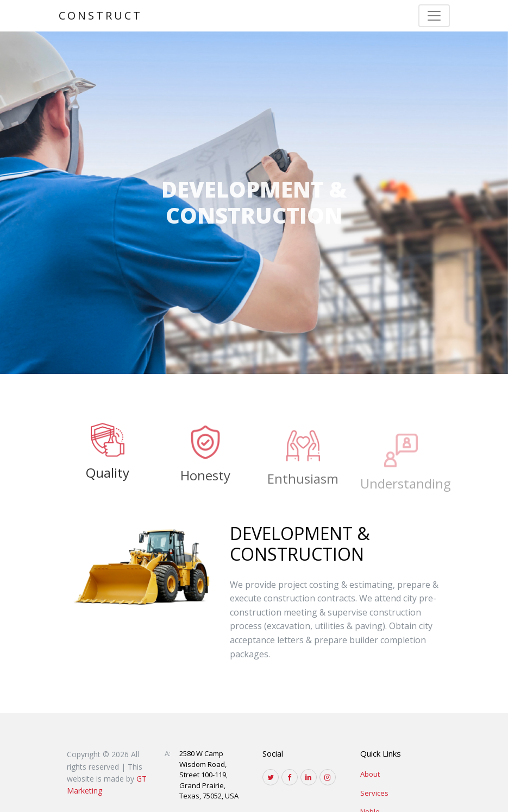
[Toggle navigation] (434, 16)
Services (374, 793)
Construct (101, 15)
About (370, 774)
